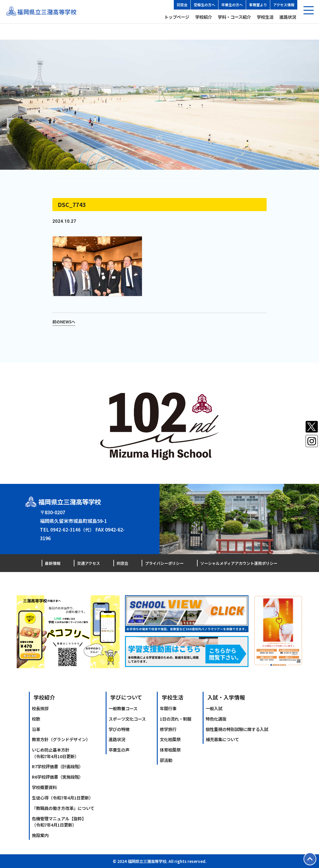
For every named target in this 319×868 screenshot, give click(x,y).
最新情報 (53, 563)
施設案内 (40, 835)
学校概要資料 (44, 787)
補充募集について (222, 739)
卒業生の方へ (232, 5)
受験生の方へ (204, 5)
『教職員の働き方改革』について (63, 808)
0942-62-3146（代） (73, 529)
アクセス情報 (284, 5)
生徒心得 (62, 798)
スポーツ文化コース (127, 718)
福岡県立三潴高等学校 (49, 12)
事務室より (258, 5)
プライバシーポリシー (160, 563)
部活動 (166, 760)
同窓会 (182, 5)
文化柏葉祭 (170, 739)
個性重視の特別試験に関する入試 (237, 729)
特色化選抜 (216, 718)
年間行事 (168, 708)
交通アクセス (87, 563)
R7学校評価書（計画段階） (57, 766)
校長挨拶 (40, 708)
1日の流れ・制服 (176, 718)
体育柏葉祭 (170, 750)
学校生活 (265, 17)
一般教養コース (123, 708)
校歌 (36, 718)
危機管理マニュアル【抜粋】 (59, 821)
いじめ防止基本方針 (55, 753)
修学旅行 (168, 729)
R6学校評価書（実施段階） (57, 777)
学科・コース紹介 (234, 17)
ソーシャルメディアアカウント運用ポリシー (236, 563)
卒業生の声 (119, 750)
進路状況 (288, 17)
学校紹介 (204, 17)
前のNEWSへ (65, 321)
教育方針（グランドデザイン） (61, 739)
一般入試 (214, 708)
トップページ (177, 17)
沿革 (36, 729)
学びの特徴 (119, 729)
